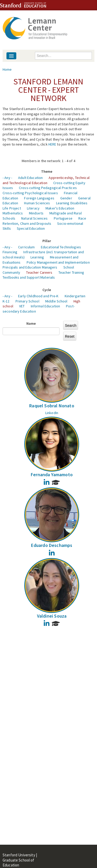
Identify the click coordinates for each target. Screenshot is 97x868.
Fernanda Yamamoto (52, 475)
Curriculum (26, 247)
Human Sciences (37, 203)
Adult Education (30, 178)
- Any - (7, 178)
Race (82, 218)
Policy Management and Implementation (58, 262)
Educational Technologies (61, 247)
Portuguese (63, 218)
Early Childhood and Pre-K (38, 296)
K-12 (6, 301)
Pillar (47, 241)
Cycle (47, 290)
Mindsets (36, 213)
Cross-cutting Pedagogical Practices (48, 188)
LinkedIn (52, 413)
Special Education (31, 228)
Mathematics (13, 213)
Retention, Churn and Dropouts (27, 223)
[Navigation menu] (11, 56)
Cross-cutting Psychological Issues (30, 193)
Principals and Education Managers (30, 267)
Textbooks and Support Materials (29, 277)
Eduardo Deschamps (52, 545)
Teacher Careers (39, 272)
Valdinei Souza (52, 616)
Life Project (12, 208)
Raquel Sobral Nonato (52, 406)
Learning (37, 257)
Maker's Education (60, 208)
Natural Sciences (34, 218)
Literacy (33, 208)
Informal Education (46, 306)
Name (31, 323)
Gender (66, 198)
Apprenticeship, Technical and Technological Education (46, 180)
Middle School (56, 301)
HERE (52, 144)
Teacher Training (71, 272)
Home (7, 69)
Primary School (27, 301)
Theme (47, 171)
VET (22, 306)
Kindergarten (75, 296)
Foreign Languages (39, 198)
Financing (10, 252)
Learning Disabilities (72, 203)
